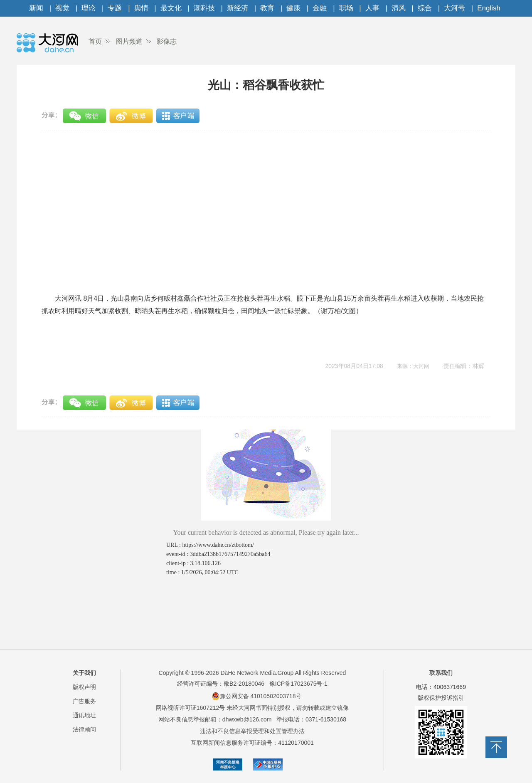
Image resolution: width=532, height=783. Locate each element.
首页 (95, 41)
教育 (267, 8)
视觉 (62, 8)
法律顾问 (84, 729)
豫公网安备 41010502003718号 (257, 696)
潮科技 (204, 8)
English (489, 8)
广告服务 (84, 701)
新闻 (36, 8)
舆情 (141, 8)
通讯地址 (84, 715)
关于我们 (84, 673)
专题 (115, 8)
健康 (293, 8)
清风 (399, 8)
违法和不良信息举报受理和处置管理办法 (252, 731)
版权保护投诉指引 (441, 698)
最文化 (171, 8)
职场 (346, 8)
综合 (425, 8)
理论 (89, 8)
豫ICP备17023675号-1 (298, 684)
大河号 (454, 8)
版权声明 (84, 687)
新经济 (238, 8)
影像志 (167, 41)
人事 (372, 8)
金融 (320, 8)
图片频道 (129, 41)
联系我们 (441, 673)
